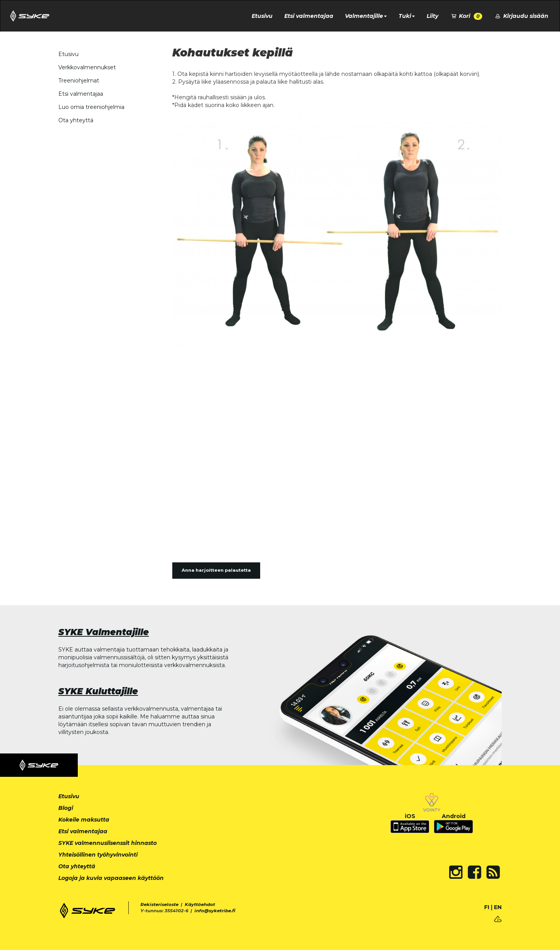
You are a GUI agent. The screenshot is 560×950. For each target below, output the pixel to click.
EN (498, 907)
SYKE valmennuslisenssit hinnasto (108, 843)
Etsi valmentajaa (309, 16)
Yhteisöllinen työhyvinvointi (98, 855)
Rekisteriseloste (159, 904)
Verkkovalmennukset (87, 67)
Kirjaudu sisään (521, 16)
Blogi (66, 808)
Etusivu (262, 16)
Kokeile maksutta (84, 820)
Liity (432, 16)
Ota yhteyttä (76, 120)
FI (487, 907)
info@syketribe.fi (215, 911)
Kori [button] (466, 16)
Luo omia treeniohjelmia (91, 107)
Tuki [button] (407, 16)
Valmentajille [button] (366, 16)
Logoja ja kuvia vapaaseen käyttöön (111, 878)
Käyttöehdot (200, 904)
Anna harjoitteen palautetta (216, 570)
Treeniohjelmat (79, 81)
